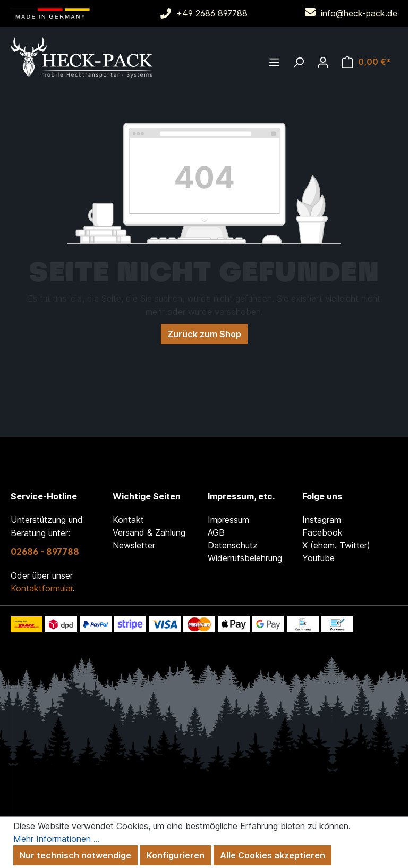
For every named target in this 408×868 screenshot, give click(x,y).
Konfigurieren (176, 855)
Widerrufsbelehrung (245, 558)
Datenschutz (233, 545)
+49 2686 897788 (212, 13)
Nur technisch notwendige (75, 855)
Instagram (322, 520)
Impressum (228, 520)
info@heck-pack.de (359, 13)
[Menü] (274, 62)
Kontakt (128, 520)
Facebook (322, 532)
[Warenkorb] (366, 62)
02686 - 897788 (45, 552)
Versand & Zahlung (149, 532)
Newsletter (134, 545)
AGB (216, 532)
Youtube (318, 558)
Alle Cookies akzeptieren (273, 855)
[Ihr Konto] (323, 62)
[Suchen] (299, 62)
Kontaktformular (42, 588)
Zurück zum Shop (204, 334)
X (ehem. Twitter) (336, 545)
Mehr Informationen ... (57, 839)
